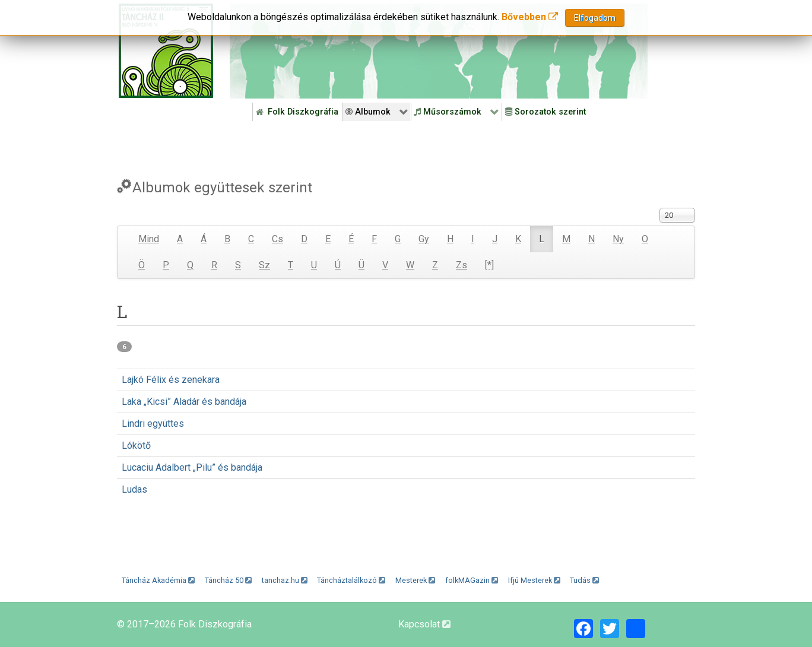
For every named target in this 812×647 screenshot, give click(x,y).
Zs (461, 265)
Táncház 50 (228, 580)
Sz (264, 265)
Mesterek (415, 580)
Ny (618, 239)
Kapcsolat (424, 624)
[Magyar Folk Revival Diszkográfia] (166, 51)
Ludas (134, 489)
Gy (424, 239)
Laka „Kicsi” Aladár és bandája (184, 402)
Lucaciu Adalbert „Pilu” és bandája (192, 467)
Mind (149, 239)
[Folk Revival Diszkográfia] (439, 51)
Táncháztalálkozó (351, 580)
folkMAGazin (472, 580)
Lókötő (136, 445)
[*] (489, 265)
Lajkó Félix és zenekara (171, 380)
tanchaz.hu (285, 580)
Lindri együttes (153, 424)
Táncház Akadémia (158, 580)
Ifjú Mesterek (534, 580)
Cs (277, 239)
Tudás (584, 580)
